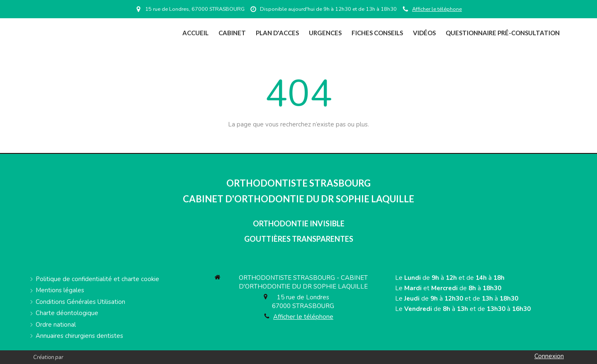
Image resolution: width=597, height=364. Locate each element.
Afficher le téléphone (437, 9)
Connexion (549, 356)
